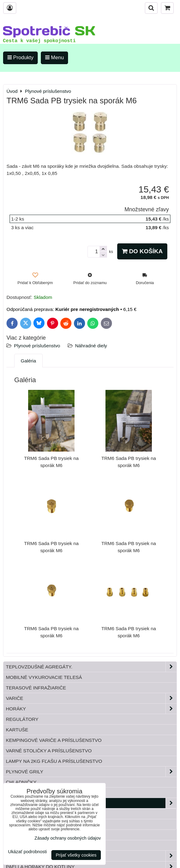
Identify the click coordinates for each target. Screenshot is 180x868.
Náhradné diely (91, 346)
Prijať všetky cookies (76, 855)
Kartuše (17, 730)
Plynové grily (91, 772)
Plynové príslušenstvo (37, 346)
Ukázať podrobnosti (27, 852)
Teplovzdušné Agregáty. (91, 667)
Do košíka (142, 251)
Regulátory (22, 719)
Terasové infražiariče (36, 688)
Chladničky (21, 782)
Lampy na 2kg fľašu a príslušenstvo (54, 761)
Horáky (91, 709)
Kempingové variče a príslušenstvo (54, 740)
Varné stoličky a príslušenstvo (49, 751)
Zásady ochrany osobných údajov (68, 838)
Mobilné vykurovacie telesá (44, 677)
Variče (91, 698)
